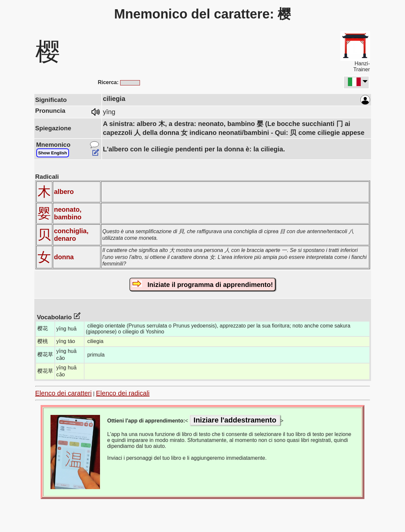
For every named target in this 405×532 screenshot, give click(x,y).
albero (64, 192)
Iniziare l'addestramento (235, 420)
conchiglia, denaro (71, 235)
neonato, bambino (68, 213)
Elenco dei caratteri (64, 393)
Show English (53, 153)
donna (64, 257)
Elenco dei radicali (123, 393)
